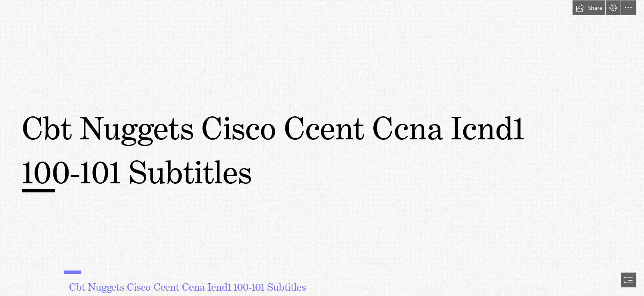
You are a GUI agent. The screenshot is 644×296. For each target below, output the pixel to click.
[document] (322, 148)
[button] (589, 8)
